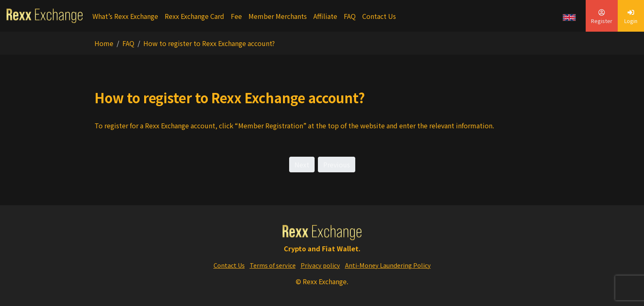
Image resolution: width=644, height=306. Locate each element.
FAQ (350, 16)
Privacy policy (320, 265)
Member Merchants (278, 16)
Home (104, 43)
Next (302, 165)
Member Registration (271, 125)
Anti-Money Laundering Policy (388, 265)
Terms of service (273, 265)
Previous (337, 165)
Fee (236, 16)
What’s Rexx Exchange (125, 16)
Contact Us (379, 16)
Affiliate (325, 16)
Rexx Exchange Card (194, 16)
